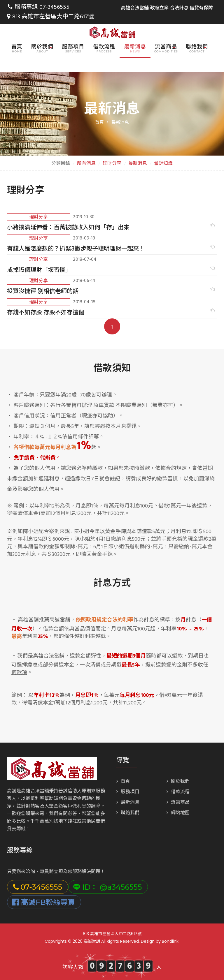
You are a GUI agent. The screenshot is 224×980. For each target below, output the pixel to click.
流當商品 (178, 802)
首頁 (17, 46)
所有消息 (86, 163)
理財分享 (112, 163)
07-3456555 (54, 7)
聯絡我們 (128, 812)
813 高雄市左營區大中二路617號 (50, 17)
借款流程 (104, 46)
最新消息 (138, 163)
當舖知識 (163, 163)
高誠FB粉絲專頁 (43, 902)
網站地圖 (178, 812)
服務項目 (73, 46)
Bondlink (170, 941)
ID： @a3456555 (107, 886)
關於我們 (178, 781)
